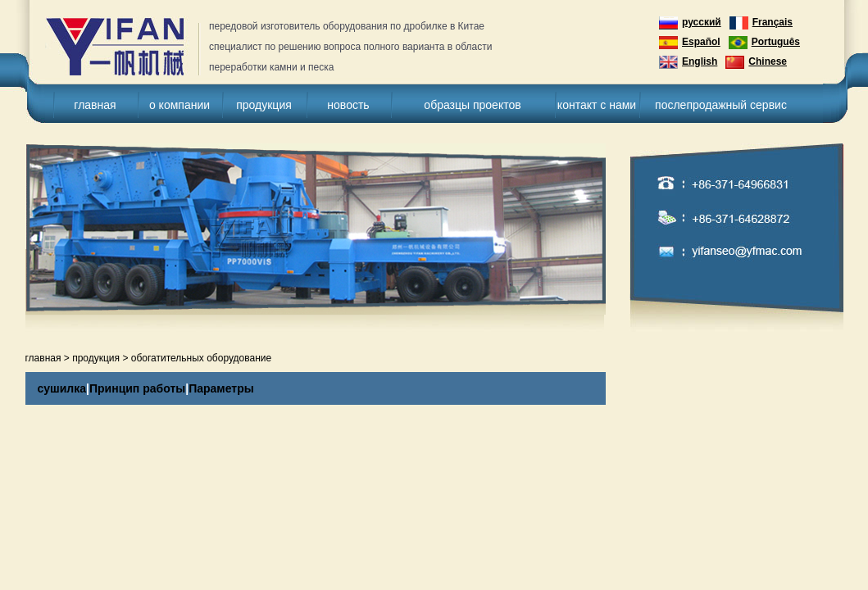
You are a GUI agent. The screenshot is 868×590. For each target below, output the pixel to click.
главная (95, 105)
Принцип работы (137, 388)
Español (690, 43)
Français (761, 23)
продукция (264, 105)
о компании (180, 105)
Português (764, 43)
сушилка (62, 388)
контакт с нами (597, 105)
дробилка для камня (123, 47)
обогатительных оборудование (201, 358)
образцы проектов (472, 105)
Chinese (756, 62)
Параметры (221, 388)
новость (348, 105)
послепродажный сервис (721, 105)
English (688, 62)
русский (690, 23)
